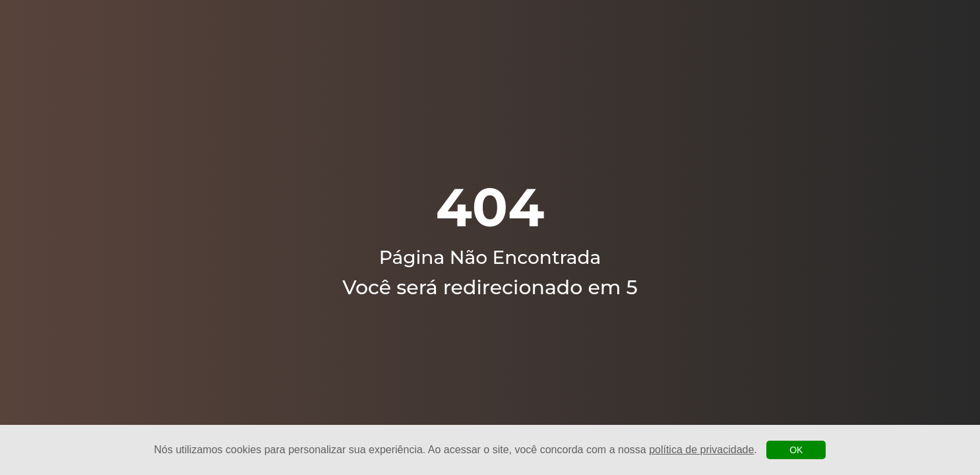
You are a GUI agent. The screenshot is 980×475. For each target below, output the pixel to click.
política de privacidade (701, 450)
